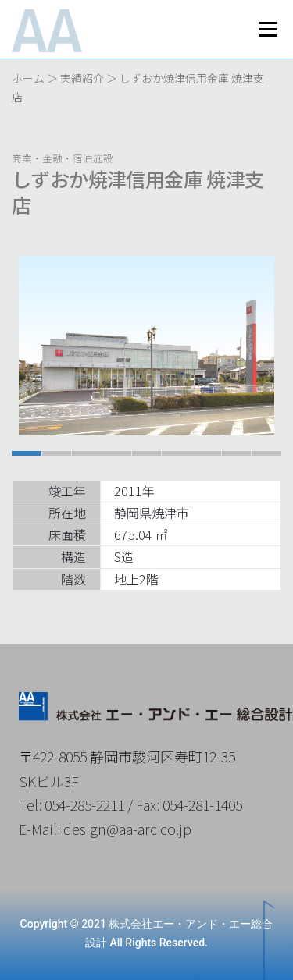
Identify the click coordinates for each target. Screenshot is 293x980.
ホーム (28, 78)
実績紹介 (82, 78)
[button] (27, 453)
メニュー (268, 29)
